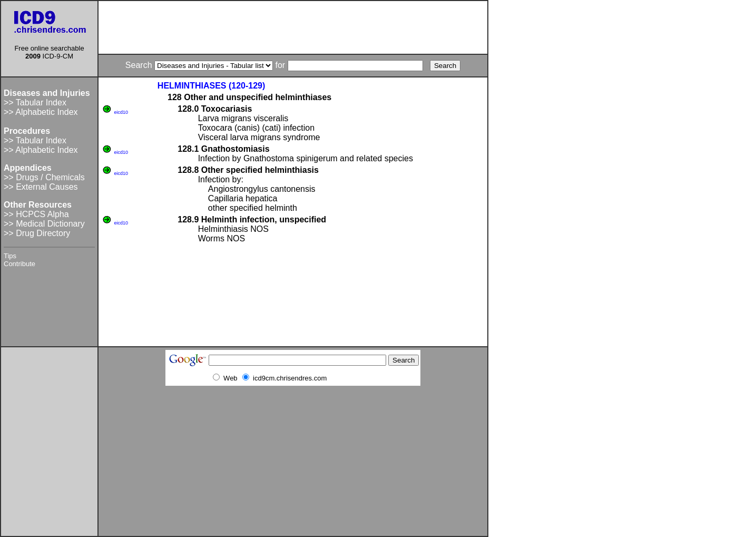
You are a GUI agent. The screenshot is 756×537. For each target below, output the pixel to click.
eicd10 (121, 112)
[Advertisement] (293, 27)
